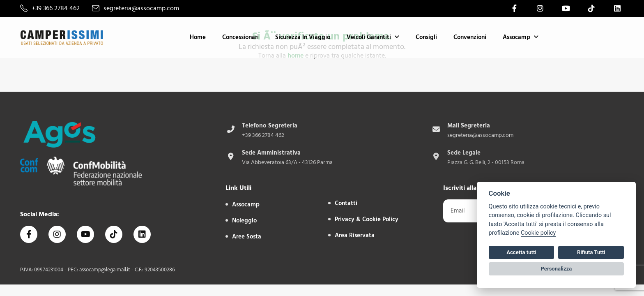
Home (198, 37)
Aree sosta (247, 237)
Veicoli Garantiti (369, 37)
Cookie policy (538, 233)
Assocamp (516, 37)
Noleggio (244, 221)
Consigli (426, 37)
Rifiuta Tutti (591, 252)
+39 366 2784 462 (56, 8)
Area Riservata (355, 235)
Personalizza (557, 269)
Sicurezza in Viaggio (303, 37)
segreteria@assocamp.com (141, 8)
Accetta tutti (521, 252)
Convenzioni (470, 37)
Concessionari (240, 37)
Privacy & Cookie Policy (367, 219)
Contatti (346, 203)
